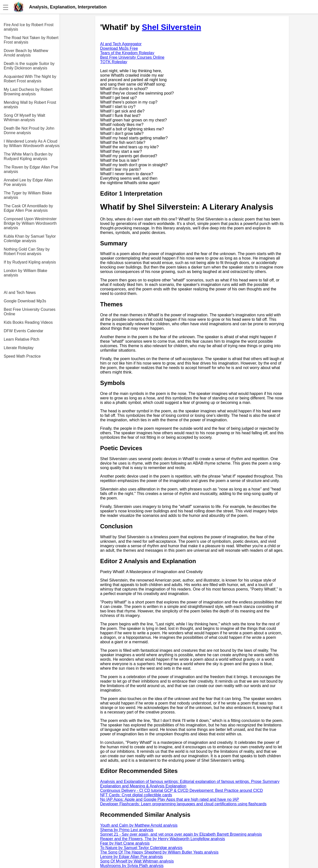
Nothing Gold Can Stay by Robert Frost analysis (27, 251)
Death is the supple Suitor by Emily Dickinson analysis (29, 66)
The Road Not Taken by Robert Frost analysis (31, 40)
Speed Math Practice (22, 356)
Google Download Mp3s (25, 301)
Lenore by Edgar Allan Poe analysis (132, 857)
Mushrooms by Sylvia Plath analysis (132, 866)
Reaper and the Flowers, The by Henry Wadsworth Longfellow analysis (162, 839)
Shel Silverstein (171, 27)
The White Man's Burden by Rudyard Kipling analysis (28, 156)
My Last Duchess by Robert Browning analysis (28, 92)
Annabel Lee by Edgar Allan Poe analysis (28, 182)
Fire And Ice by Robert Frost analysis (29, 27)
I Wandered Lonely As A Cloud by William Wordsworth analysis (32, 143)
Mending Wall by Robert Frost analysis (30, 105)
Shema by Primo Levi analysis (127, 830)
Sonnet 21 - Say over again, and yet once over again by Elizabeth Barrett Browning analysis (181, 834)
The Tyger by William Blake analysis (28, 195)
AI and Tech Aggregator (121, 44)
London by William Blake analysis (25, 273)
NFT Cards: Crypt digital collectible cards (136, 795)
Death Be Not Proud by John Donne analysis (29, 131)
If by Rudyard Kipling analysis (30, 262)
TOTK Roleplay (114, 62)
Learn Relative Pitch (21, 339)
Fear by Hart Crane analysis (125, 843)
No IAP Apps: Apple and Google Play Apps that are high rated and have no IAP (170, 799)
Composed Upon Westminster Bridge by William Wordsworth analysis (30, 223)
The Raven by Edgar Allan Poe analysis (31, 169)
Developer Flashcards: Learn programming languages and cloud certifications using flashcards (183, 804)
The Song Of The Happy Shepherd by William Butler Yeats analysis (159, 852)
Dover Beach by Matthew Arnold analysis (26, 53)
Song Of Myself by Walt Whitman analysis (24, 118)
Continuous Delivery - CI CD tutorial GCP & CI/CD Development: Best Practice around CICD (181, 790)
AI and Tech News (20, 293)
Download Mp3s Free (119, 48)
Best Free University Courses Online (30, 312)
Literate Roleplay (19, 348)
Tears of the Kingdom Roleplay (127, 53)
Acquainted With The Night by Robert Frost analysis (30, 79)
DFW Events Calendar (23, 331)
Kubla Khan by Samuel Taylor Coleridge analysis (30, 239)
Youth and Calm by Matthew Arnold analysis (139, 825)
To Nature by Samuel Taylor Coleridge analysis (141, 848)
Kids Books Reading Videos (28, 322)
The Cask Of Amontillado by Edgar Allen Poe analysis (28, 208)
